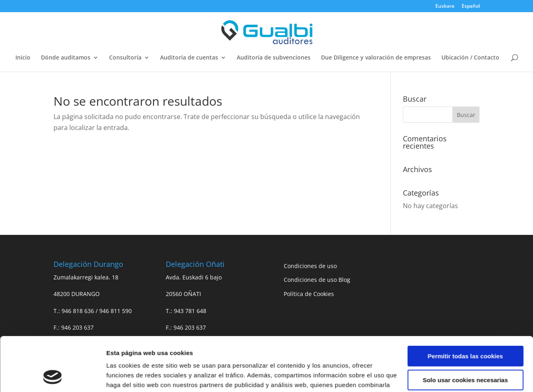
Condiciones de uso (310, 266)
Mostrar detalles (130, 376)
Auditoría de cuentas (189, 58)
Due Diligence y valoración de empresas (376, 58)
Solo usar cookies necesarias (465, 329)
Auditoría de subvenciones (274, 58)
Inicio (23, 58)
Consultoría (125, 58)
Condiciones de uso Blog (317, 280)
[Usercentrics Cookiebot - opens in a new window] (52, 376)
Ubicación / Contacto (470, 58)
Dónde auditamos (66, 58)
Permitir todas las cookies (465, 306)
